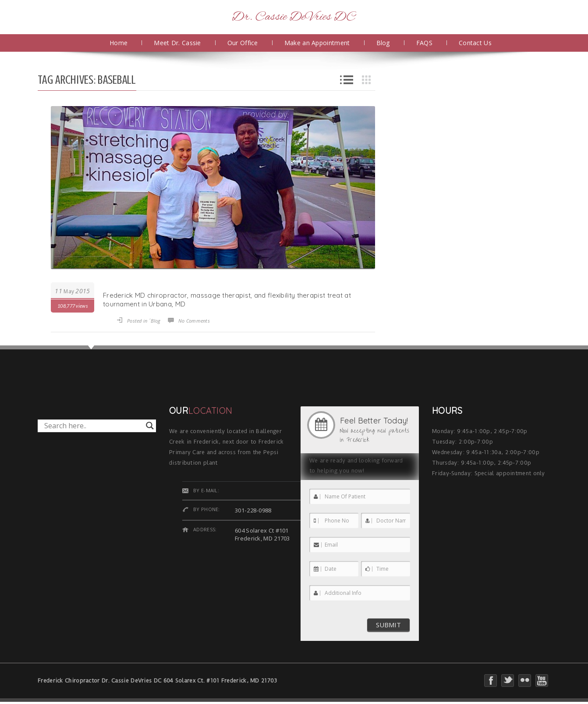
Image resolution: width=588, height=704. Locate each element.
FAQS (424, 43)
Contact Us (475, 43)
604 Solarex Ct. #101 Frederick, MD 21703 (220, 681)
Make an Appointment (317, 43)
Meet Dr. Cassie (177, 43)
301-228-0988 (253, 510)
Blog (383, 43)
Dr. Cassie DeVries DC (294, 17)
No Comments (194, 321)
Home (119, 43)
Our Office (243, 43)
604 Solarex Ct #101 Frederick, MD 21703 (262, 534)
